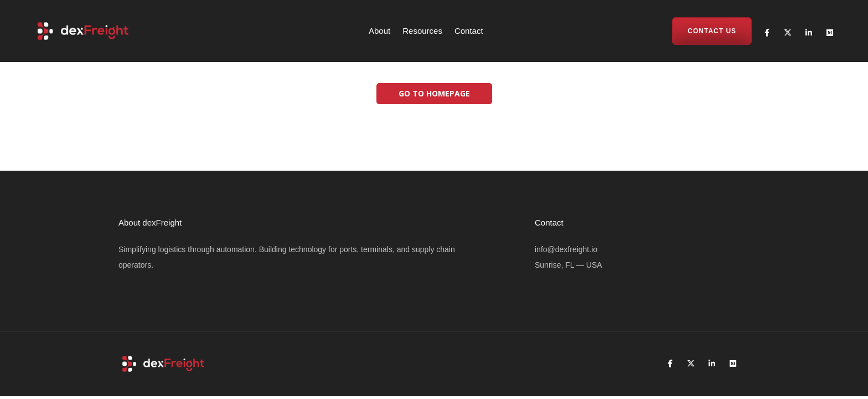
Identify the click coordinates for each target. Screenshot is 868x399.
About (379, 31)
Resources (422, 31)
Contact (469, 31)
